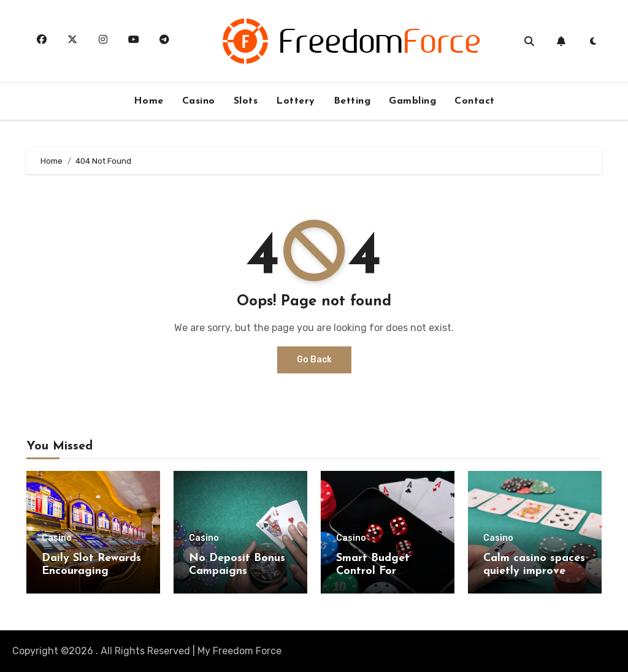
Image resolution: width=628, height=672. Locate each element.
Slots (246, 101)
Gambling (412, 101)
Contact (475, 101)
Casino (199, 101)
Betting (352, 101)
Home (149, 101)
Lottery (296, 101)
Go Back (314, 360)
